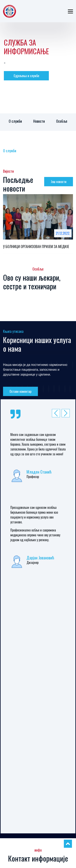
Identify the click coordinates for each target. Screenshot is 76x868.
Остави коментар (20, 391)
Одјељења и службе (26, 76)
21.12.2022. (63, 233)
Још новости (59, 182)
